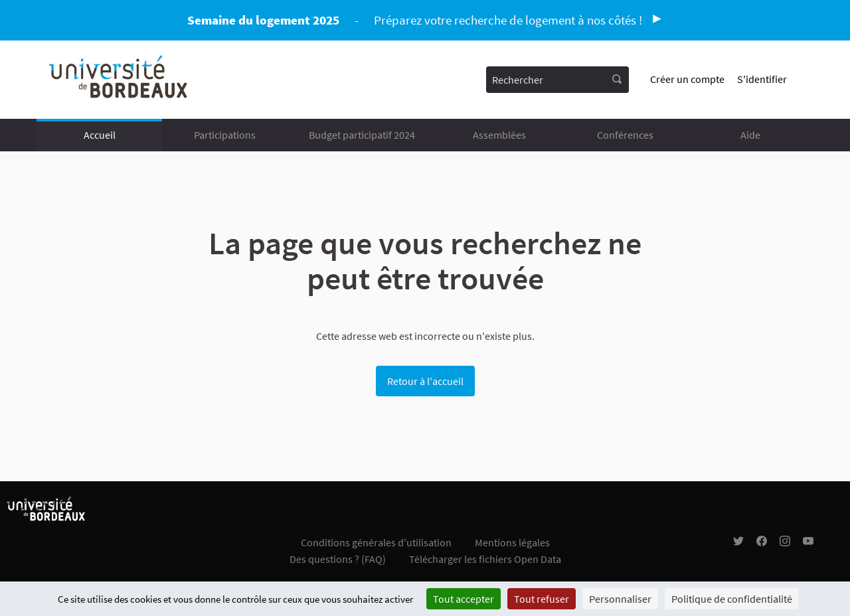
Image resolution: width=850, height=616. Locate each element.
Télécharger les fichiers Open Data (485, 559)
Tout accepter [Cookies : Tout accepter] (464, 599)
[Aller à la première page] (119, 80)
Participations (225, 135)
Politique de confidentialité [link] (732, 599)
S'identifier (762, 79)
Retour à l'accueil (425, 381)
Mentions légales (512, 542)
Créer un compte (687, 79)
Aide (750, 135)
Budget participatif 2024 (362, 135)
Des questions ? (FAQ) (338, 559)
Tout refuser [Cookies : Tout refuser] (542, 599)
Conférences (625, 135)
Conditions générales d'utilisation (376, 542)
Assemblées (499, 135)
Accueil (100, 135)
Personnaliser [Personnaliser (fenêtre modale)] (620, 599)
